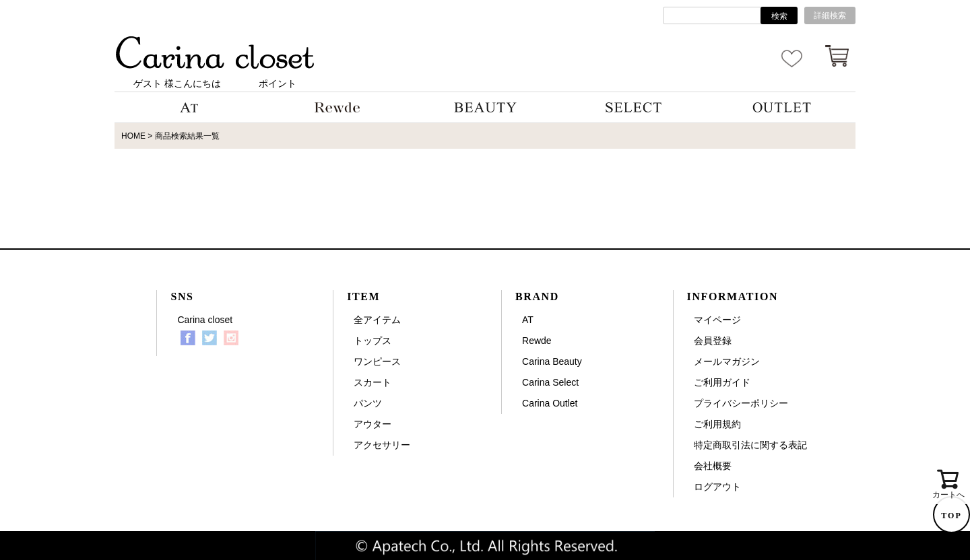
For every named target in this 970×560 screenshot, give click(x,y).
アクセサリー (382, 445)
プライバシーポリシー (741, 403)
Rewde (537, 341)
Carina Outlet (550, 403)
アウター (373, 424)
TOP (951, 516)
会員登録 (713, 341)
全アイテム (377, 320)
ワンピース (377, 361)
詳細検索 (830, 15)
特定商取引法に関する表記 (750, 445)
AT (528, 320)
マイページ (717, 320)
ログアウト (717, 487)
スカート (373, 382)
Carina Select (550, 382)
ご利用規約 (717, 424)
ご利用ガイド (722, 382)
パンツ (368, 403)
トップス (373, 341)
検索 (779, 16)
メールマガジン (727, 361)
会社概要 (713, 466)
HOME (133, 136)
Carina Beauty (552, 361)
